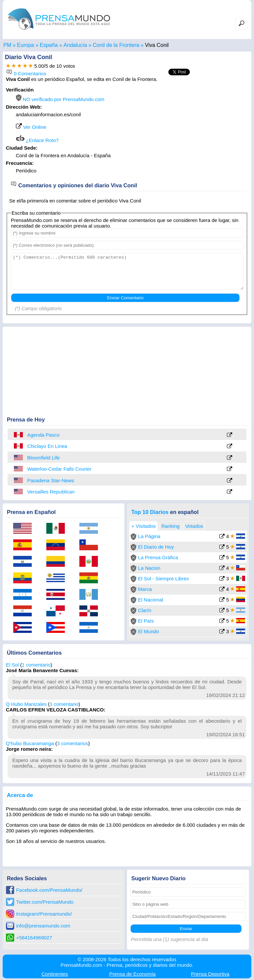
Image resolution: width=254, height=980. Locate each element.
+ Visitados (144, 526)
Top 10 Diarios (150, 512)
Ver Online (31, 127)
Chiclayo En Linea (47, 446)
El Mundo (148, 631)
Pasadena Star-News (51, 480)
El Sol (12, 665)
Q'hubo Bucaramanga (30, 743)
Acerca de (20, 795)
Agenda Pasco (43, 435)
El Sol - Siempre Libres (163, 579)
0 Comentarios (26, 73)
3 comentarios (72, 743)
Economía (132, 974)
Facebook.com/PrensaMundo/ (49, 890)
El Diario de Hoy (156, 547)
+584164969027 (34, 938)
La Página (149, 536)
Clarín (145, 610)
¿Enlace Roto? (37, 140)
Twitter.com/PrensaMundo (45, 902)
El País (146, 621)
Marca (145, 589)
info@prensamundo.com (43, 926)
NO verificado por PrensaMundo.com (60, 99)
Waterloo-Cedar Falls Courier (59, 469)
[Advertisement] (192, 128)
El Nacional (150, 600)
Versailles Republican (51, 492)
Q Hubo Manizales (26, 704)
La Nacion (149, 568)
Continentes (55, 974)
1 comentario (36, 665)
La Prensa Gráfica (158, 557)
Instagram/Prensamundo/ (44, 914)
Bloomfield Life (43, 458)
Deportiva (210, 974)
